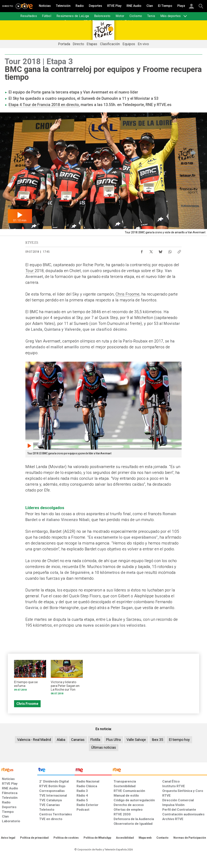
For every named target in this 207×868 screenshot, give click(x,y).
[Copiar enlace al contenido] (179, 251)
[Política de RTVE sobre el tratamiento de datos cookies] (66, 838)
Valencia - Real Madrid (34, 740)
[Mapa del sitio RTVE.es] (145, 838)
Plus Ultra (113, 740)
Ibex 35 (157, 740)
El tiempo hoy (179, 740)
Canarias (78, 740)
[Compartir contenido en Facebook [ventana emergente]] (142, 251)
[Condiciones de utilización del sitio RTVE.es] (8, 838)
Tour (30, 271)
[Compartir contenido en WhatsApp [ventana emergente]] (170, 251)
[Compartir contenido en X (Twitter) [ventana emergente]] (151, 251)
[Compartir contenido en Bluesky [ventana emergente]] (161, 251)
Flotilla (95, 740)
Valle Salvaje (136, 740)
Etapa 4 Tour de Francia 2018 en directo (44, 105)
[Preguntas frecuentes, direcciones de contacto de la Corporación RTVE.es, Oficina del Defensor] (162, 838)
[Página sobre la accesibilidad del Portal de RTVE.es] (125, 838)
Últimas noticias (104, 747)
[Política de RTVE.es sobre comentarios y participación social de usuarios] (190, 838)
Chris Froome (128, 294)
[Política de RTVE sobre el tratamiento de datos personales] (34, 838)
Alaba (61, 740)
